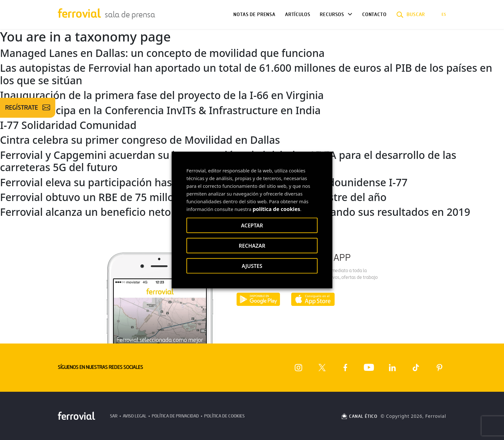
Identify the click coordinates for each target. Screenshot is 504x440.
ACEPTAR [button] (252, 225)
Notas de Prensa (254, 14)
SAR (114, 416)
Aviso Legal (135, 416)
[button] (411, 14)
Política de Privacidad (175, 416)
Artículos (298, 14)
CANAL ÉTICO (359, 416)
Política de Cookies (224, 416)
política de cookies (276, 209)
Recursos (332, 14)
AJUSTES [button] (252, 266)
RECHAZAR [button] (252, 246)
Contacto (374, 14)
